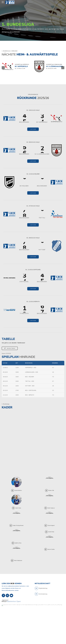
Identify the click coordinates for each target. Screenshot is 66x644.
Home (4, 20)
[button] (3, 68)
